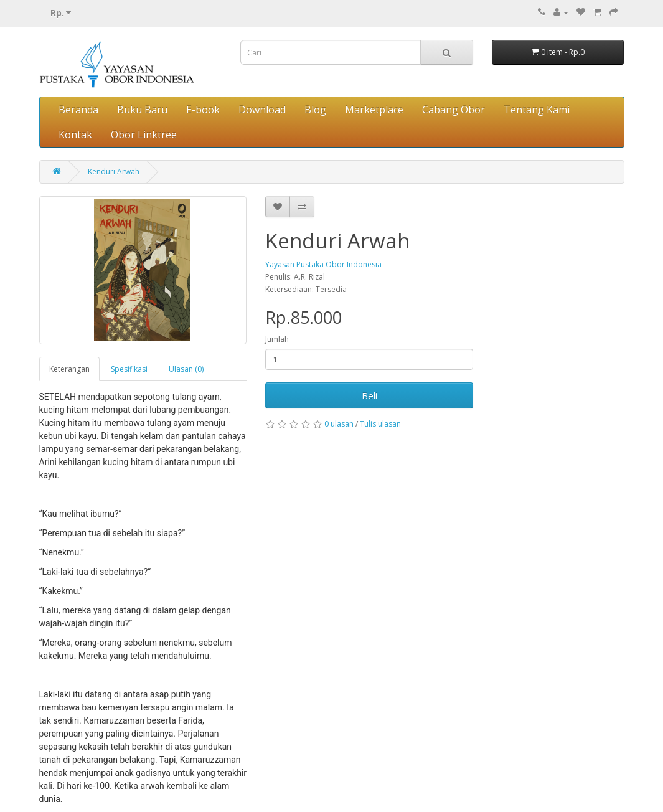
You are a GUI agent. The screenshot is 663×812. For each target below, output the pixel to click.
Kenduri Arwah (114, 172)
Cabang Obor (454, 110)
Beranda (78, 110)
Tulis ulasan (380, 424)
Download (262, 110)
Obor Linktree (144, 135)
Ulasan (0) (186, 369)
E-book (203, 110)
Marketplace (374, 110)
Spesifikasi (129, 369)
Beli (369, 395)
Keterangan (69, 369)
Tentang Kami (537, 110)
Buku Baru (142, 110)
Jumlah (277, 339)
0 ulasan (339, 424)
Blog (315, 110)
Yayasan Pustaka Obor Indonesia (323, 264)
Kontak (75, 135)
